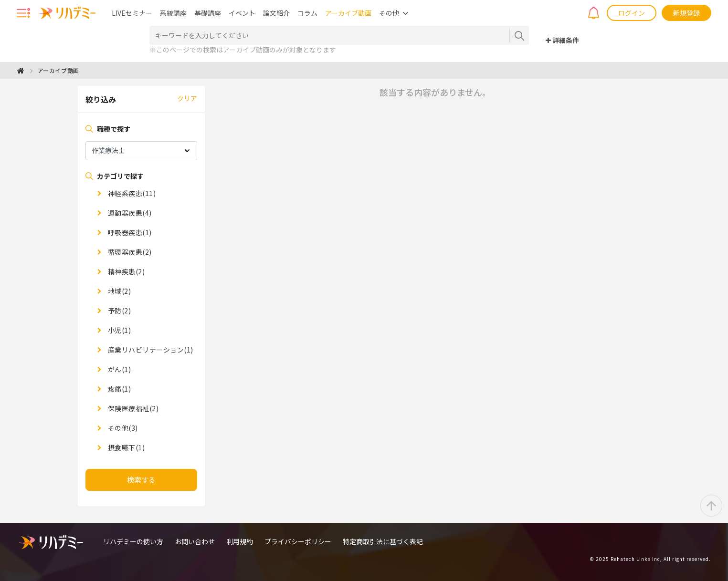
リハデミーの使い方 (133, 541)
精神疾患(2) (125, 271)
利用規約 (240, 541)
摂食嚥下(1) (125, 447)
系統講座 (173, 13)
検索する (141, 480)
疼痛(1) (118, 389)
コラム (307, 13)
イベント (242, 13)
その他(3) (122, 428)
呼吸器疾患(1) (129, 232)
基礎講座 (208, 13)
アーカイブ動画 (348, 13)
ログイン (632, 13)
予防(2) (118, 311)
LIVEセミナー (132, 13)
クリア (187, 98)
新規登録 (686, 13)
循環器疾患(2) (129, 252)
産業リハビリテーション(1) (150, 350)
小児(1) (118, 330)
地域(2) (118, 291)
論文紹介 (276, 13)
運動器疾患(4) (129, 213)
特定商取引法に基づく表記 (383, 541)
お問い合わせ (195, 541)
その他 (389, 13)
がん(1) (118, 369)
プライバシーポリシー (298, 541)
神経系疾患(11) (131, 193)
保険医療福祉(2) (132, 408)
